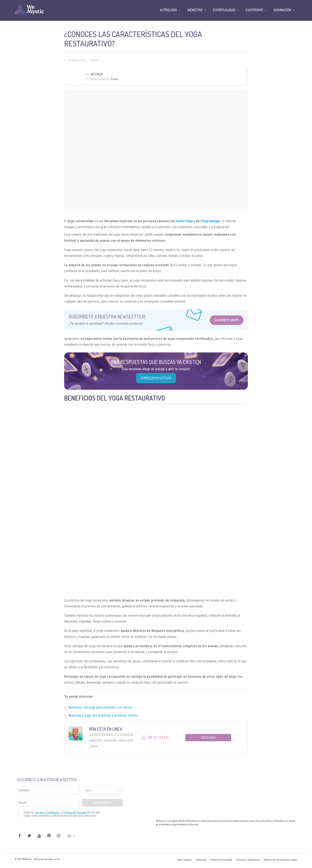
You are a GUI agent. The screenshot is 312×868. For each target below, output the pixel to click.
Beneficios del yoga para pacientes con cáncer (100, 707)
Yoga (95, 60)
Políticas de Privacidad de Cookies (281, 860)
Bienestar (77, 60)
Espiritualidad (224, 10)
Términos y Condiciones (248, 860)
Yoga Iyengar (211, 221)
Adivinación (282, 10)
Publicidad (201, 860)
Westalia (97, 74)
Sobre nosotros (184, 860)
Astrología (168, 10)
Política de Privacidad (221, 860)
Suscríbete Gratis (227, 320)
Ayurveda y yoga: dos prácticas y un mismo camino (103, 715)
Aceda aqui (208, 737)
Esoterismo (254, 10)
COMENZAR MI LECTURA (156, 378)
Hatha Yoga (184, 221)
